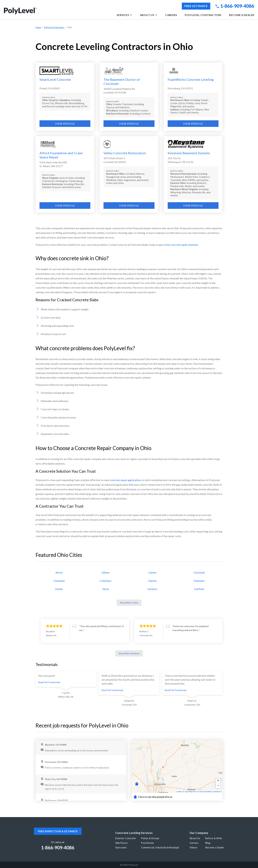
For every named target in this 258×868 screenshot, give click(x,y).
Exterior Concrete (126, 838)
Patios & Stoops (150, 838)
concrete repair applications (126, 480)
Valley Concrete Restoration (125, 153)
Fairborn (152, 589)
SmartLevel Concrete (55, 79)
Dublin (59, 589)
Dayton (152, 581)
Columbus (106, 581)
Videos (193, 847)
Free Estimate (196, 6)
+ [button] (218, 781)
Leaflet (179, 792)
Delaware (199, 581)
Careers (171, 15)
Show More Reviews (129, 653)
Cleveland (59, 581)
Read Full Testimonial (49, 682)
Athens (106, 572)
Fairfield (199, 589)
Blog (208, 843)
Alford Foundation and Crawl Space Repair (61, 155)
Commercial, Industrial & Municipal (160, 847)
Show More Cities (129, 603)
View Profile (65, 124)
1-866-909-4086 (235, 6)
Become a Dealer (242, 15)
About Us (149, 15)
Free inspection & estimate (58, 831)
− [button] (218, 786)
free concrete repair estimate (182, 245)
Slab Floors (122, 843)
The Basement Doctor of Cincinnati (122, 81)
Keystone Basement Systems (189, 153)
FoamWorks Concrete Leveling (191, 79)
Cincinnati (199, 572)
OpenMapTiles (191, 792)
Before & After (214, 838)
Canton (152, 572)
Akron (59, 572)
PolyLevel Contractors (203, 15)
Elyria (106, 589)
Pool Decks (147, 843)
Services (124, 15)
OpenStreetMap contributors (210, 792)
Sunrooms (121, 847)
